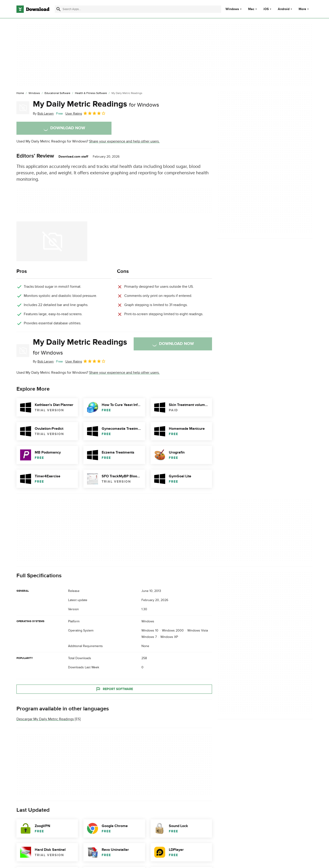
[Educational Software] (57, 93)
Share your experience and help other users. (124, 141)
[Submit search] (58, 9)
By (43, 114)
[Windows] (34, 93)
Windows (232, 9)
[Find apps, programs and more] (138, 9)
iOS (266, 9)
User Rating (86, 113)
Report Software (114, 689)
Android (284, 9)
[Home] (20, 93)
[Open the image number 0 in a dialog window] (52, 241)
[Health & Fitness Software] (91, 93)
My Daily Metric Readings (96, 104)
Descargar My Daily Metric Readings (45, 719)
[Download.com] (33, 9)
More (304, 9)
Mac (251, 9)
